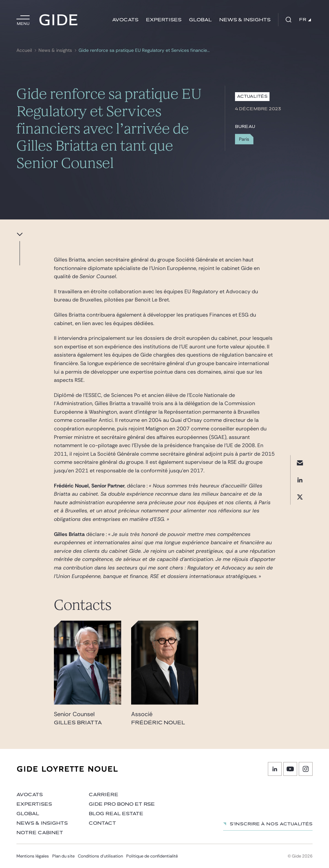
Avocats (125, 20)
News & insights (245, 20)
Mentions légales (33, 856)
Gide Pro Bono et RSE (122, 804)
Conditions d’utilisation (100, 856)
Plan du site (63, 856)
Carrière (104, 795)
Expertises (164, 20)
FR (305, 20)
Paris (244, 139)
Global (200, 20)
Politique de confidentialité (152, 856)
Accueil (24, 50)
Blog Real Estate (116, 814)
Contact (102, 823)
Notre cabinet (40, 833)
